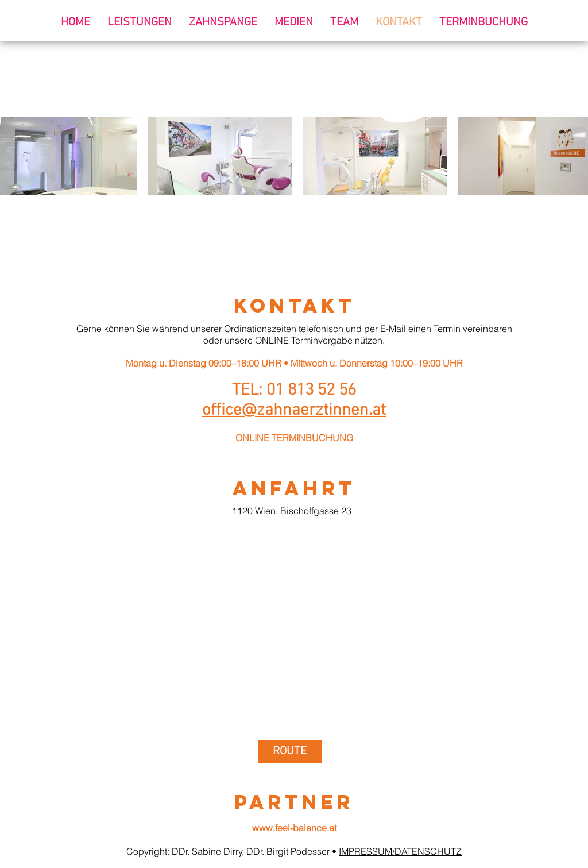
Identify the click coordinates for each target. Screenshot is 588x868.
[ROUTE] (290, 751)
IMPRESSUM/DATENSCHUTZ (400, 851)
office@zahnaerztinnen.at (294, 410)
